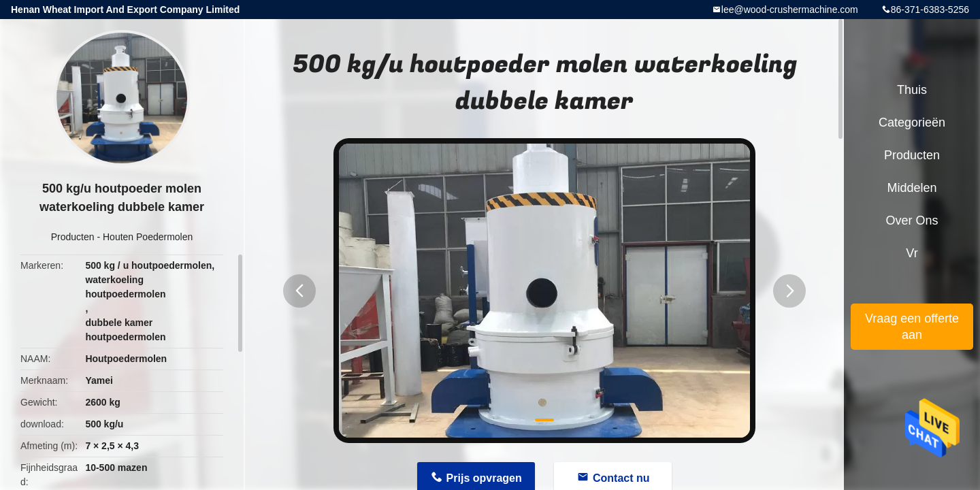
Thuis (912, 90)
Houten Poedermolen (148, 237)
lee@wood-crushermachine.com (790, 10)
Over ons (912, 220)
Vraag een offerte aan (912, 327)
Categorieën (912, 122)
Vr (912, 253)
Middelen (912, 188)
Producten (73, 237)
